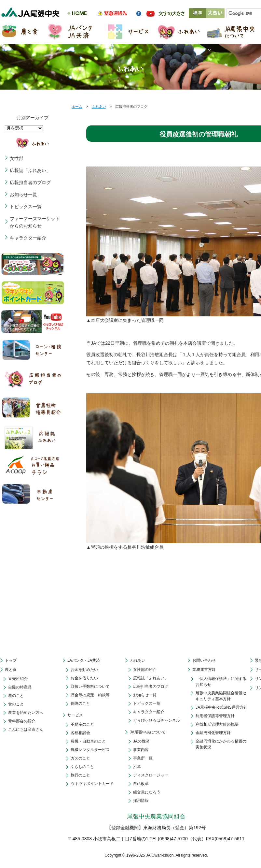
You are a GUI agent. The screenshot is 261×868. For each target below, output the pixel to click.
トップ (11, 660)
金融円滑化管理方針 (213, 733)
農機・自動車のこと (88, 741)
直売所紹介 (18, 679)
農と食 (11, 670)
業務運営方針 (204, 670)
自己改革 (141, 784)
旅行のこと (80, 775)
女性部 (17, 158)
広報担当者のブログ (30, 182)
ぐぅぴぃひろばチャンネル (157, 720)
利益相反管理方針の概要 (217, 724)
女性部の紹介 (145, 670)
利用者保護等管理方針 (215, 716)
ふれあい (99, 107)
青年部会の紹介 (22, 721)
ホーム (77, 107)
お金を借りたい (84, 678)
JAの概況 (141, 741)
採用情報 (141, 801)
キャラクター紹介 (28, 238)
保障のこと (80, 703)
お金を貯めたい (84, 670)
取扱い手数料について (90, 687)
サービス (75, 715)
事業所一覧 (143, 758)
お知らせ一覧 (23, 195)
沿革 (137, 767)
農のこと (16, 696)
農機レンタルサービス (90, 750)
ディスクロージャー (151, 775)
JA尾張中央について (148, 732)
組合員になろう (147, 792)
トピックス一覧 (26, 207)
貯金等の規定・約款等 (90, 695)
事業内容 (141, 750)
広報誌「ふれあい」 (30, 170)
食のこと (16, 704)
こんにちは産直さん (26, 730)
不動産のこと (82, 724)
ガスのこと (80, 758)
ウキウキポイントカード (92, 784)
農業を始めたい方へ (26, 713)
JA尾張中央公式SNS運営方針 (221, 707)
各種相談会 (80, 733)
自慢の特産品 (20, 687)
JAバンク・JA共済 (84, 660)
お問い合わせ (204, 660)
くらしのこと (82, 767)
